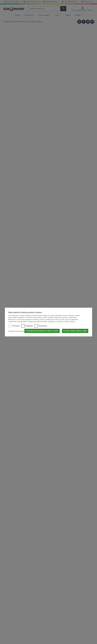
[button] (17, 331)
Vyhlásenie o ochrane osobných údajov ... (62, 322)
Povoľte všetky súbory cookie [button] (75, 331)
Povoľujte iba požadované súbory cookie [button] (42, 331)
